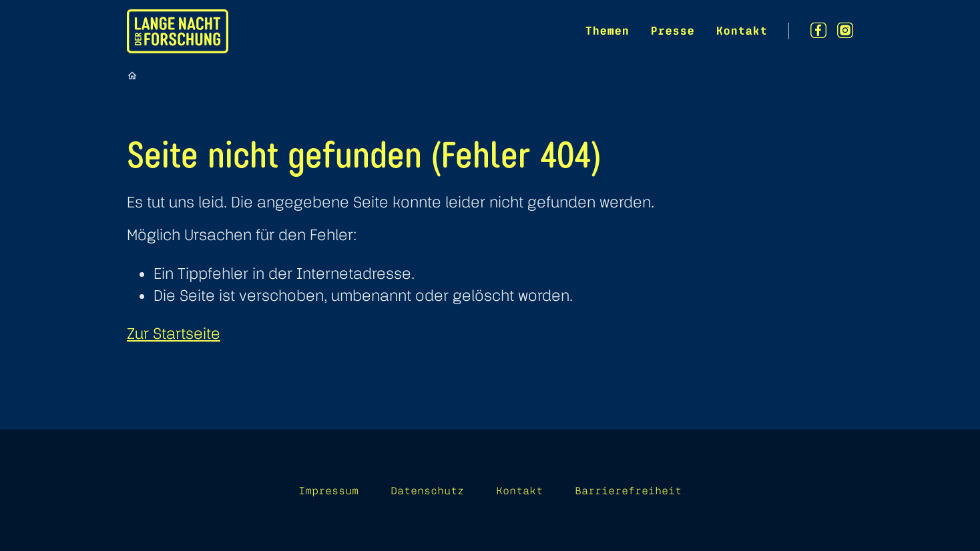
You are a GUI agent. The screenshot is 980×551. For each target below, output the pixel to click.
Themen (607, 30)
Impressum (328, 490)
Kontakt (741, 30)
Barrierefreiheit (628, 490)
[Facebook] (818, 30)
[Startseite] (132, 75)
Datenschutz (427, 490)
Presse (672, 30)
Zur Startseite (174, 333)
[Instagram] (845, 30)
